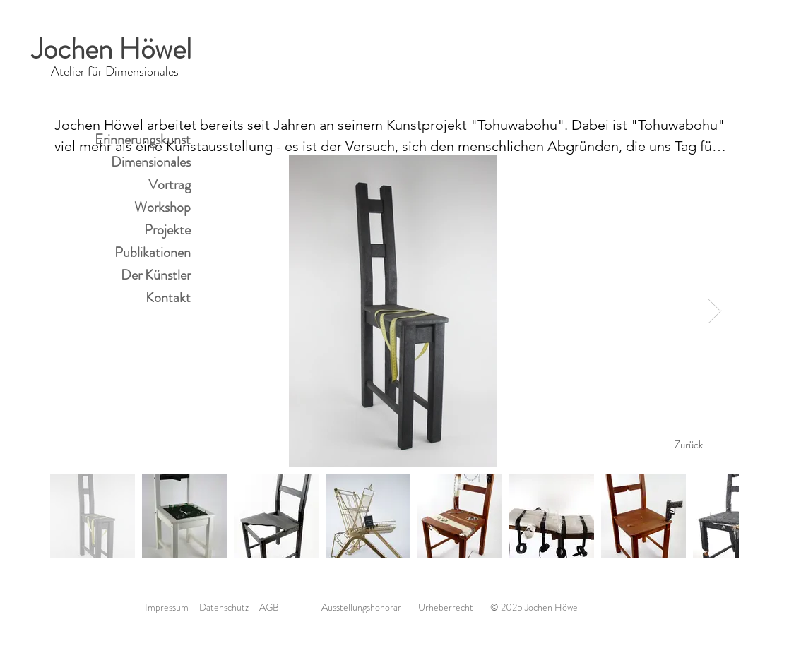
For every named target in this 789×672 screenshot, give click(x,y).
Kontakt (168, 298)
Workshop (162, 207)
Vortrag (170, 185)
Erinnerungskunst (143, 139)
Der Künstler (156, 275)
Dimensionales (151, 162)
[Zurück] (689, 445)
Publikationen (153, 252)
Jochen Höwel (115, 49)
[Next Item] (714, 311)
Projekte (167, 230)
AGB (269, 607)
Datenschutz (229, 607)
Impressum (167, 607)
